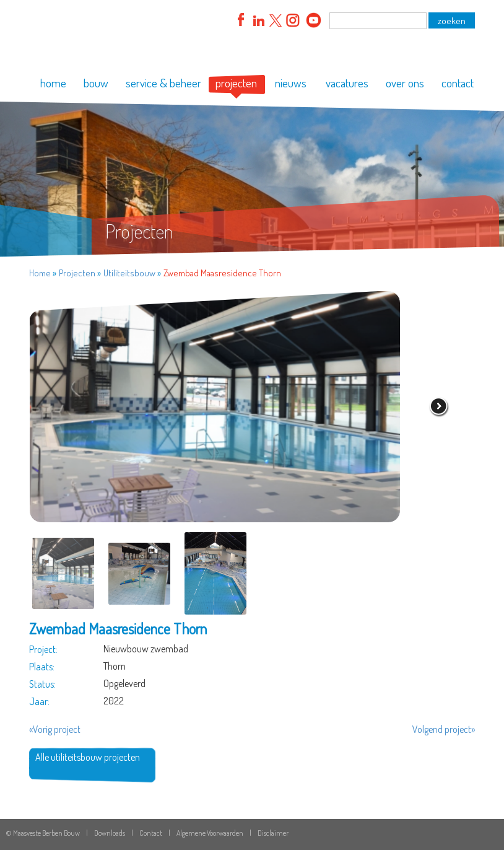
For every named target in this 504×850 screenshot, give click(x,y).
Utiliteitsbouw (129, 273)
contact (458, 83)
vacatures (347, 83)
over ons (405, 83)
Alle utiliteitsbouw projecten (88, 757)
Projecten (77, 273)
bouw (96, 83)
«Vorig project (55, 729)
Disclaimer (273, 833)
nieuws (291, 83)
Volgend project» (444, 729)
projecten (236, 83)
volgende (439, 407)
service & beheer (163, 83)
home (53, 83)
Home (40, 273)
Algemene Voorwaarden (210, 833)
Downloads (110, 833)
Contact (151, 833)
